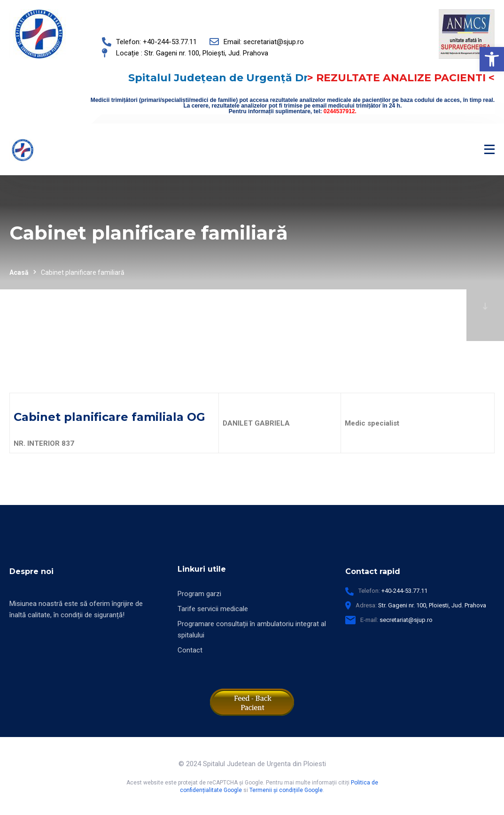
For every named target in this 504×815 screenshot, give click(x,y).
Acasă (19, 272)
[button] (492, 59)
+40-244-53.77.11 (404, 591)
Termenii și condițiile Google (286, 790)
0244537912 (339, 111)
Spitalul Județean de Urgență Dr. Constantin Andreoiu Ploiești (252, 83)
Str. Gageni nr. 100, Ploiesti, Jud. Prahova (432, 605)
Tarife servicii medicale (213, 609)
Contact (190, 650)
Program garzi (199, 594)
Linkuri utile (202, 569)
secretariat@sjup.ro (406, 620)
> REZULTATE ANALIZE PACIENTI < (401, 78)
